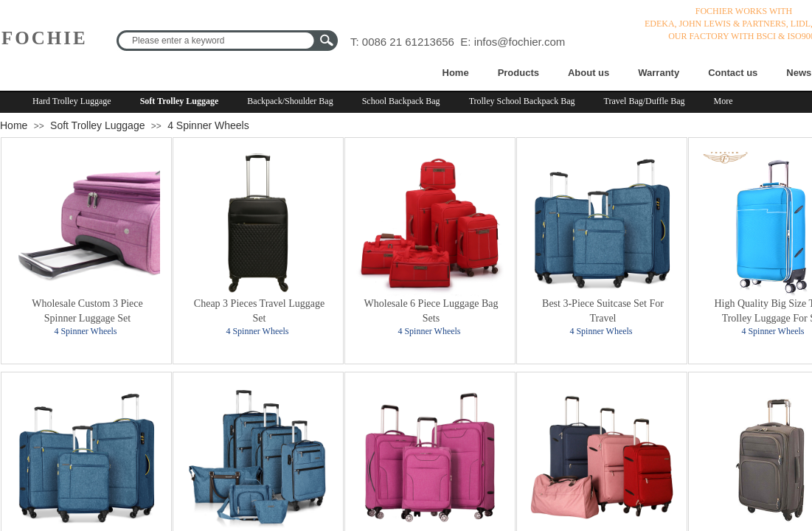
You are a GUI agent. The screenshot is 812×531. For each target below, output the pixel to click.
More (723, 101)
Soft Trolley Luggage (180, 101)
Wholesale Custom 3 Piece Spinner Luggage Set (87, 311)
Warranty (659, 73)
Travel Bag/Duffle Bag (645, 101)
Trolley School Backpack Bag (522, 101)
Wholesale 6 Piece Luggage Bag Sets (431, 311)
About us (589, 73)
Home (456, 73)
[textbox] (218, 41)
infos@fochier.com (520, 42)
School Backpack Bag (401, 101)
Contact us (733, 73)
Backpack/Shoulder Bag (290, 101)
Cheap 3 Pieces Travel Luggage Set (259, 311)
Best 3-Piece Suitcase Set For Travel (603, 311)
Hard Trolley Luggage (72, 101)
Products (518, 73)
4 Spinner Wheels (208, 125)
